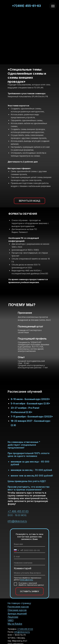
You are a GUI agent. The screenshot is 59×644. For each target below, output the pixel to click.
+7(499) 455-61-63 (26, 6)
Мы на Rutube (15, 624)
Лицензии (13, 617)
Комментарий (23, 568)
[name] (29, 544)
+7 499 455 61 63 (18, 511)
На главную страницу (19, 603)
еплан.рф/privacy (27, 580)
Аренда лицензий (17, 613)
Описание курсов (17, 610)
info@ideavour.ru (17, 521)
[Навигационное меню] (53, 6)
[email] (29, 557)
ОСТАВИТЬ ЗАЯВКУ (29, 591)
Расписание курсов (18, 607)
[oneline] (29, 563)
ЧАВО (11, 620)
